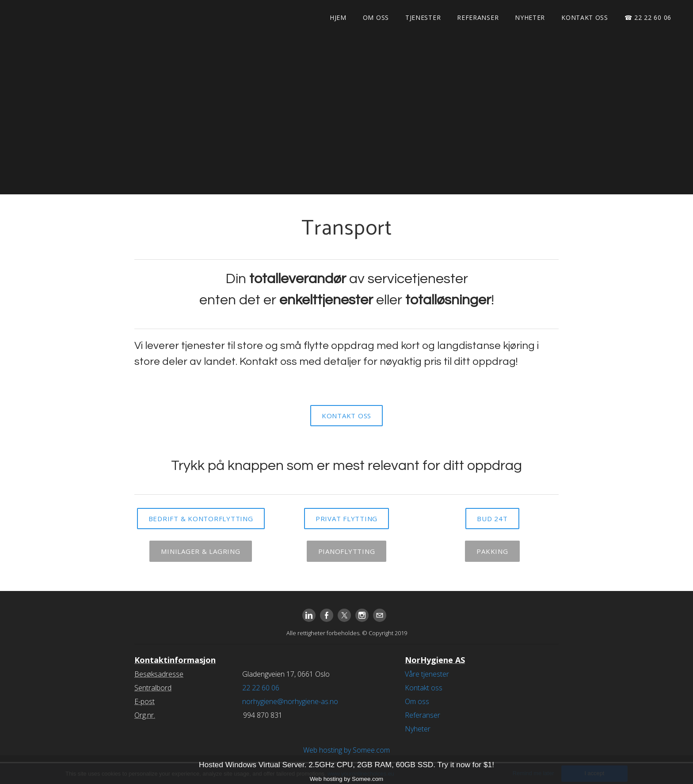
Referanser (478, 17)
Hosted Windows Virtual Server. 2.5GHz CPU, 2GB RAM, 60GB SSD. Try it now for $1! (346, 765)
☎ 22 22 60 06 (648, 17)
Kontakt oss (585, 17)
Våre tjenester (427, 674)
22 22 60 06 (261, 688)
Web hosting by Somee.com (346, 750)
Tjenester (423, 17)
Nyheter (530, 17)
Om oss (376, 17)
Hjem (338, 17)
